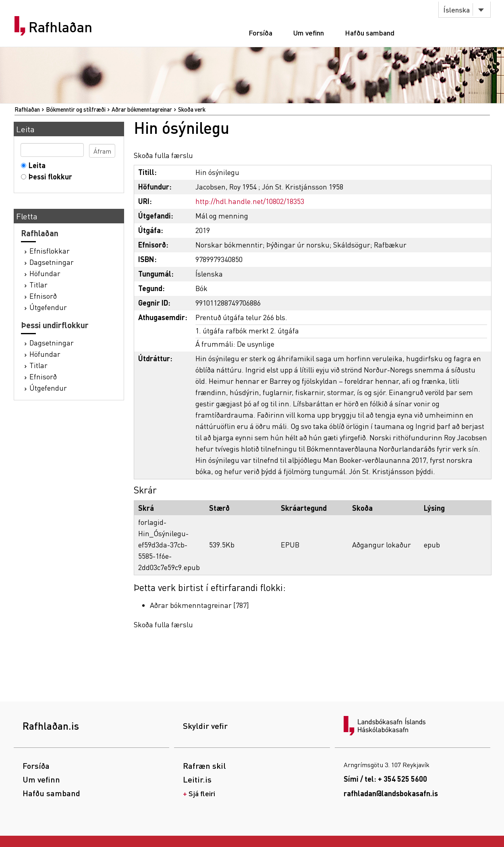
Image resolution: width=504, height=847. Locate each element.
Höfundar (45, 273)
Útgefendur (48, 307)
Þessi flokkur (49, 176)
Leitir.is (197, 779)
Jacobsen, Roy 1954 (226, 186)
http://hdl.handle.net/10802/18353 (250, 201)
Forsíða (260, 32)
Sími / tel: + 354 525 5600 (385, 779)
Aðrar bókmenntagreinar (142, 109)
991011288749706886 (228, 303)
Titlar (38, 284)
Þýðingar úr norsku (298, 245)
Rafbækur (390, 245)
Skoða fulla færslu (163, 155)
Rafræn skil (204, 766)
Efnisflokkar (50, 251)
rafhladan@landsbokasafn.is (391, 793)
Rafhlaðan (60, 27)
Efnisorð (43, 296)
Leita (35, 165)
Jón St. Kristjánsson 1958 (303, 186)
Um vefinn (309, 32)
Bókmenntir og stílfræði (76, 109)
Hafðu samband (370, 32)
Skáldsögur (352, 245)
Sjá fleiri (202, 793)
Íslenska (456, 9)
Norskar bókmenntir (229, 245)
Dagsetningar (52, 262)
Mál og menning (222, 215)
